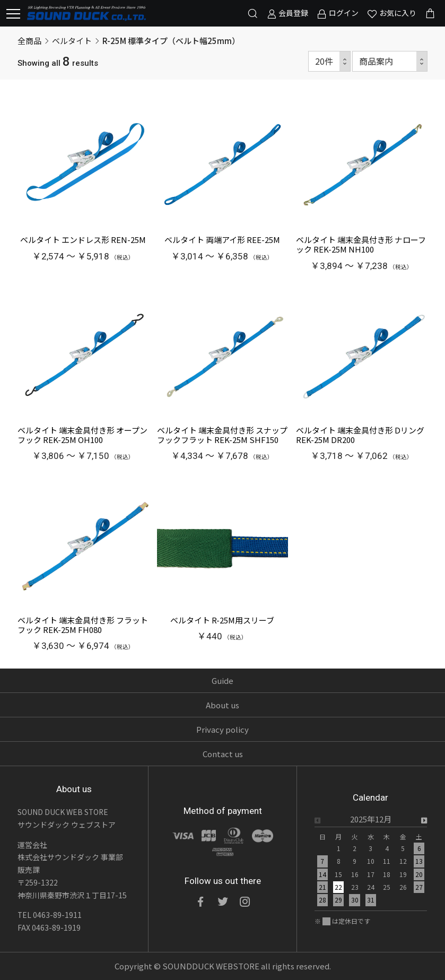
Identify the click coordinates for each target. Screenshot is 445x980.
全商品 (29, 40)
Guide (222, 680)
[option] (371, 863)
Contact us (223, 754)
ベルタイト (72, 41)
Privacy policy (222, 729)
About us (222, 705)
